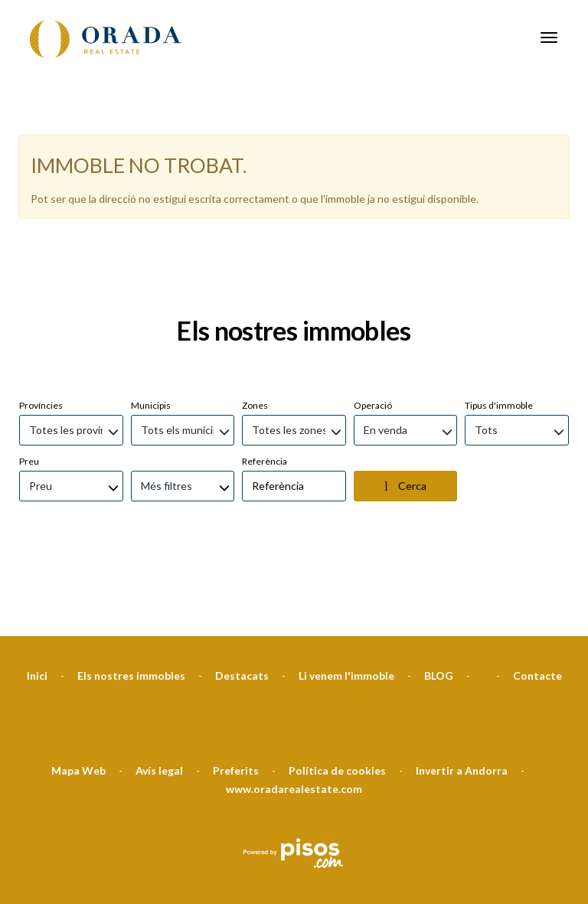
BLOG (439, 598)
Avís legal (159, 693)
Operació (373, 328)
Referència (265, 384)
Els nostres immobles (131, 598)
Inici (37, 598)
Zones (255, 328)
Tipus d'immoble (499, 328)
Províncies (41, 328)
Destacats (242, 598)
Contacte (537, 598)
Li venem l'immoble (346, 598)
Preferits (236, 693)
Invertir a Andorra (462, 693)
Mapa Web (78, 693)
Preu (29, 384)
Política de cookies (337, 693)
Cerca (405, 409)
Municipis (151, 328)
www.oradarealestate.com (294, 711)
